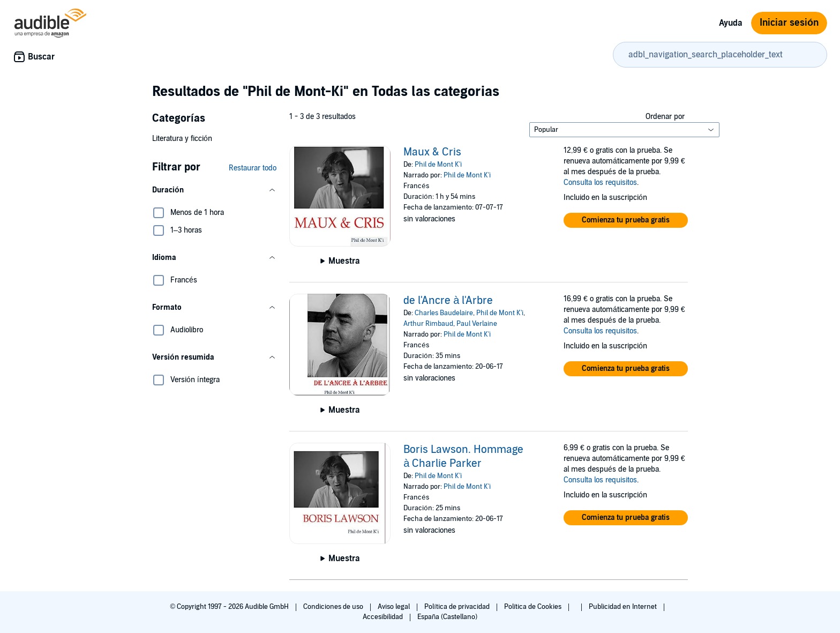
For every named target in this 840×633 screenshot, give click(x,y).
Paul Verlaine (477, 324)
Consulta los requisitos (600, 183)
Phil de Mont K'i (438, 165)
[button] (214, 190)
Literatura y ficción (182, 139)
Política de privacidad (458, 607)
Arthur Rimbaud (428, 324)
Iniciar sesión (789, 23)
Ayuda (731, 23)
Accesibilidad (384, 617)
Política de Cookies (534, 607)
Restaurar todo (253, 168)
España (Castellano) (447, 617)
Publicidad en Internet (624, 607)
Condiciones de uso (334, 607)
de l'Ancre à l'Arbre (448, 301)
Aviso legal (395, 607)
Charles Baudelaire (444, 313)
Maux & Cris (432, 152)
